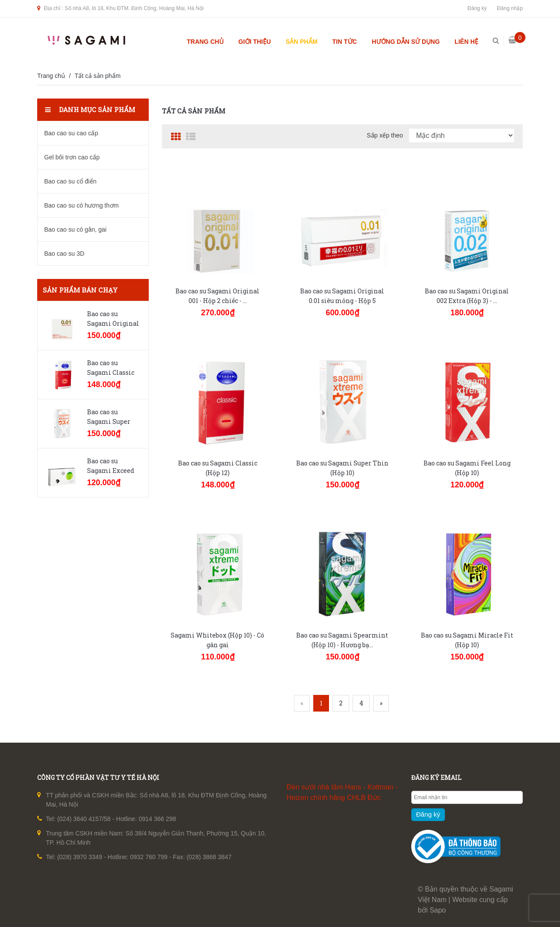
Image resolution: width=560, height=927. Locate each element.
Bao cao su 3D (64, 254)
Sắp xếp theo (385, 135)
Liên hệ (466, 42)
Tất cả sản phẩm (97, 76)
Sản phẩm (301, 42)
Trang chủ (205, 42)
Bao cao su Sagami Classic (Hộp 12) (111, 372)
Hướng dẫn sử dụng (406, 42)
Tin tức (345, 42)
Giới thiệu (255, 42)
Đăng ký (477, 8)
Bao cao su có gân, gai (75, 229)
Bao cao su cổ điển (70, 181)
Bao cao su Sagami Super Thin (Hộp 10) (109, 421)
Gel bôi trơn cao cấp (72, 157)
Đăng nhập (510, 8)
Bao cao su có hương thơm (81, 205)
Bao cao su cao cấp (71, 133)
